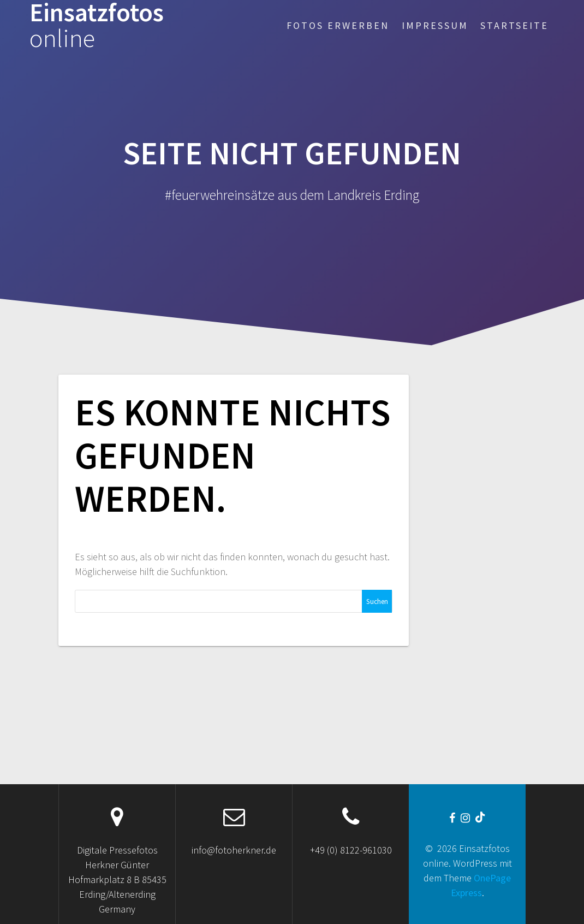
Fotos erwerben (338, 25)
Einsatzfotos (97, 26)
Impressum (435, 25)
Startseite (514, 25)
